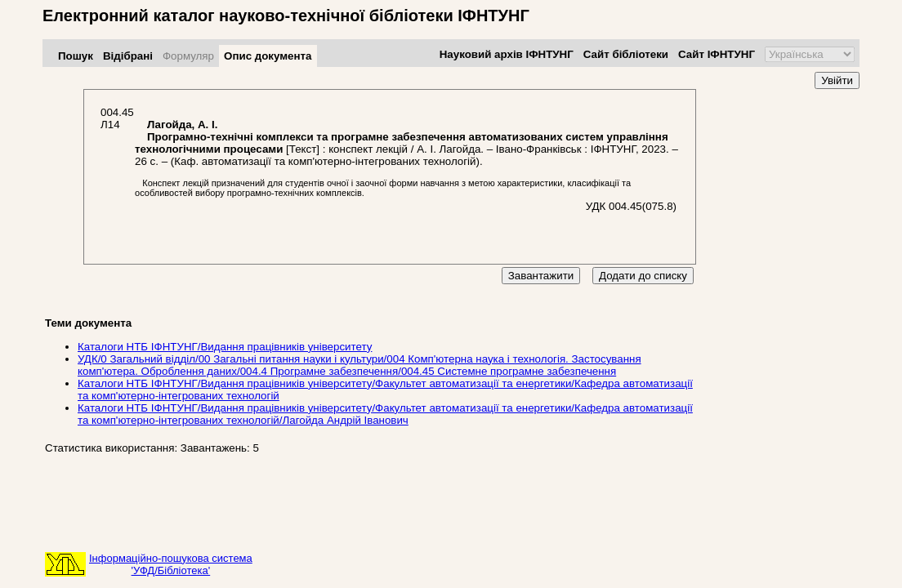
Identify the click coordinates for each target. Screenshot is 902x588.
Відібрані (128, 56)
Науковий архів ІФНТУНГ (507, 54)
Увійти (837, 80)
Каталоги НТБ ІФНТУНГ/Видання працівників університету (225, 347)
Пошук (76, 56)
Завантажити (541, 276)
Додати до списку (643, 276)
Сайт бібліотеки (626, 54)
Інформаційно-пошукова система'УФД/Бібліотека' (171, 564)
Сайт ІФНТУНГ (717, 54)
